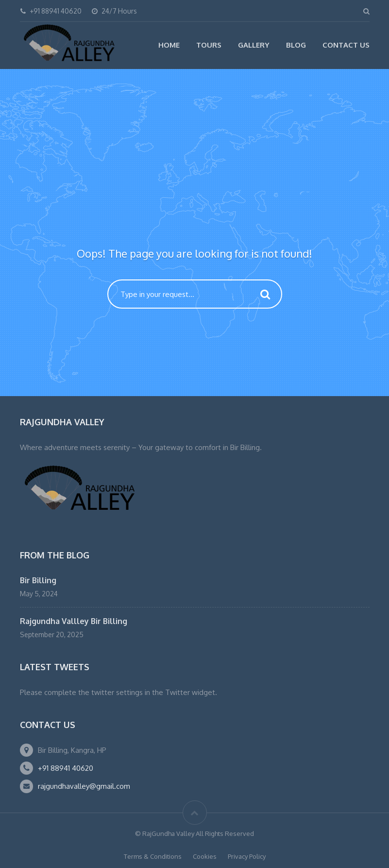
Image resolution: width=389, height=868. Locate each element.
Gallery (254, 45)
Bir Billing (38, 580)
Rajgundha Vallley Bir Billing (74, 621)
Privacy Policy (247, 856)
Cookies (205, 856)
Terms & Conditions (153, 856)
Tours (209, 45)
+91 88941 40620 (66, 768)
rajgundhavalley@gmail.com (84, 786)
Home (169, 45)
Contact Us (346, 45)
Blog (296, 45)
